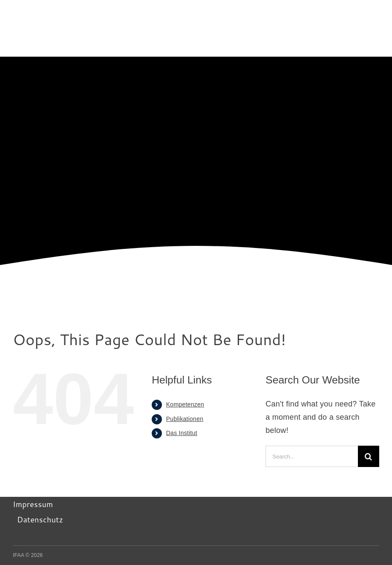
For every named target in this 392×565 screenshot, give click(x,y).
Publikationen (185, 419)
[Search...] (312, 456)
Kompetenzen (185, 404)
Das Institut (182, 433)
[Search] (369, 456)
